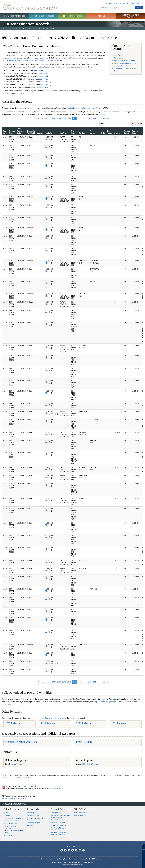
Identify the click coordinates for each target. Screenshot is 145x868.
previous (44, 119)
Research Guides (58, 809)
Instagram (69, 850)
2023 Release (48, 723)
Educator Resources (73, 16)
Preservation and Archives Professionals (36, 819)
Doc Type (64, 133)
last (108, 119)
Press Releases (84, 742)
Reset (140, 124)
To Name (83, 133)
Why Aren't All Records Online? (58, 829)
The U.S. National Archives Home (30, 6)
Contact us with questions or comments (15, 798)
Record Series (127, 132)
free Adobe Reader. (28, 786)
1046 (95, 119)
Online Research (11, 809)
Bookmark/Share (126, 3)
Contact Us (138, 3)
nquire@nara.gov (18, 764)
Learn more (125, 864)
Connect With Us (72, 847)
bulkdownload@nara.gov (107, 702)
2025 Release (13, 723)
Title (103, 133)
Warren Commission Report (125, 61)
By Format (7, 815)
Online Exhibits (8, 835)
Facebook (62, 850)
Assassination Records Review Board (125, 70)
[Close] (142, 847)
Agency (40, 133)
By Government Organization (13, 818)
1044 (85, 119)
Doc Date (48, 133)
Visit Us (102, 16)
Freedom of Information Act (79, 859)
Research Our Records (15, 16)
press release (39, 70)
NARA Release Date (20, 131)
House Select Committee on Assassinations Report (125, 65)
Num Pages (109, 132)
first (37, 119)
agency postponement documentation (52, 718)
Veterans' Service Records (43, 16)
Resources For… (34, 809)
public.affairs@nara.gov (90, 764)
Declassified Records (58, 823)
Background (118, 58)
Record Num (12, 132)
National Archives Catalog (12, 821)
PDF (47, 139)
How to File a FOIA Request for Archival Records (60, 833)
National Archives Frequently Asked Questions (61, 816)
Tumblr (73, 850)
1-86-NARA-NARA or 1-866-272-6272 (72, 865)
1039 (59, 119)
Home (5, 29)
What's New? (80, 809)
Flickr (83, 850)
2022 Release (83, 723)
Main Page (118, 55)
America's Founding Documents (130, 16)
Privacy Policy (64, 859)
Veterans (30, 825)
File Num (73, 132)
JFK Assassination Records (35, 29)
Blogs (80, 850)
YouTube (76, 850)
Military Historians (33, 815)
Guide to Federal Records (60, 820)
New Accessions (80, 815)
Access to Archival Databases (10, 827)
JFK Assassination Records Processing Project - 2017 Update (32, 60)
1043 (79, 119)
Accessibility (54, 859)
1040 (64, 119)
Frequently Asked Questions (21, 742)
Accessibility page (56, 788)
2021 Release (119, 723)
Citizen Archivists (112, 3)
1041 (69, 119)
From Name (92, 132)
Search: (101, 123)
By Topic (6, 813)
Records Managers (34, 823)
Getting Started (56, 813)
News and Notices (81, 813)
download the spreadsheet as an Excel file (82, 108)
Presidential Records (11, 824)
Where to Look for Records (60, 825)
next (103, 119)
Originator (118, 133)
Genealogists (32, 813)
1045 (90, 119)
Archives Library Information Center (13, 832)
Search (139, 8)
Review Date (135, 132)
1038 (54, 119)
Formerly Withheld (31, 132)
